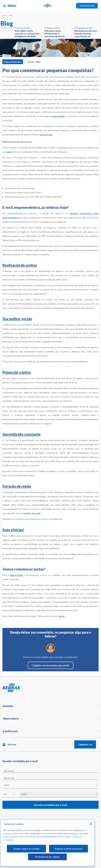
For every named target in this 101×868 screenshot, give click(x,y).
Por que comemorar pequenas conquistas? (48, 70)
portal (61, 616)
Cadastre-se (85, 744)
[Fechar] (91, 824)
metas (9, 152)
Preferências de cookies (48, 857)
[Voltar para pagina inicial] (50, 688)
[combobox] (50, 786)
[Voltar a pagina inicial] (51, 6)
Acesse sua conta (87, 6)
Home (4, 15)
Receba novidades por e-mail (50, 805)
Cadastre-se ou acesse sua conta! (51, 665)
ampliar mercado (32, 513)
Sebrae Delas (17, 575)
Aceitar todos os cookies (26, 849)
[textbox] (52, 785)
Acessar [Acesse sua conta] (12, 744)
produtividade (58, 116)
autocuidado (46, 134)
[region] (47, 843)
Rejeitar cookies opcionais (69, 849)
